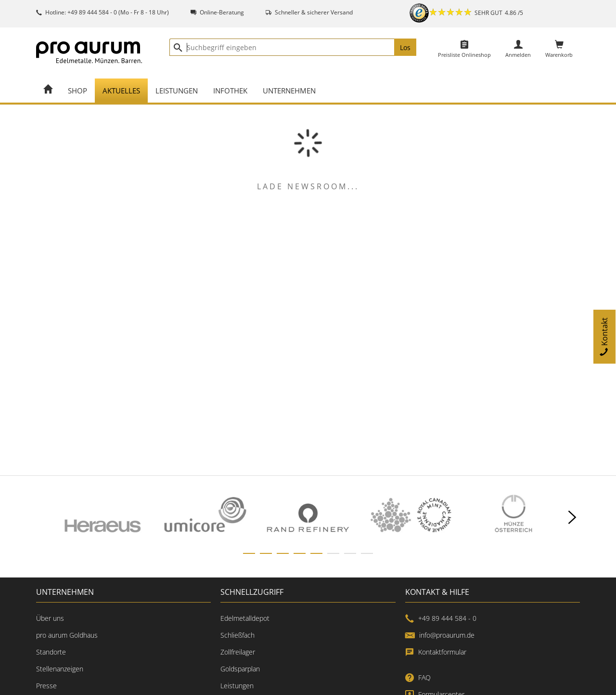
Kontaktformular (436, 652)
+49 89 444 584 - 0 (441, 618)
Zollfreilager (238, 652)
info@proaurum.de (440, 635)
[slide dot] (249, 553)
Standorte (51, 652)
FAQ (418, 677)
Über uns (50, 618)
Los (405, 47)
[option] (103, 518)
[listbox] (308, 518)
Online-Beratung (222, 12)
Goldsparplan (240, 669)
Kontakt (604, 337)
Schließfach (237, 635)
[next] (572, 518)
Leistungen (237, 686)
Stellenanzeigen (60, 669)
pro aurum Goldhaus (67, 635)
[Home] (48, 91)
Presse (46, 686)
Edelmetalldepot (245, 618)
